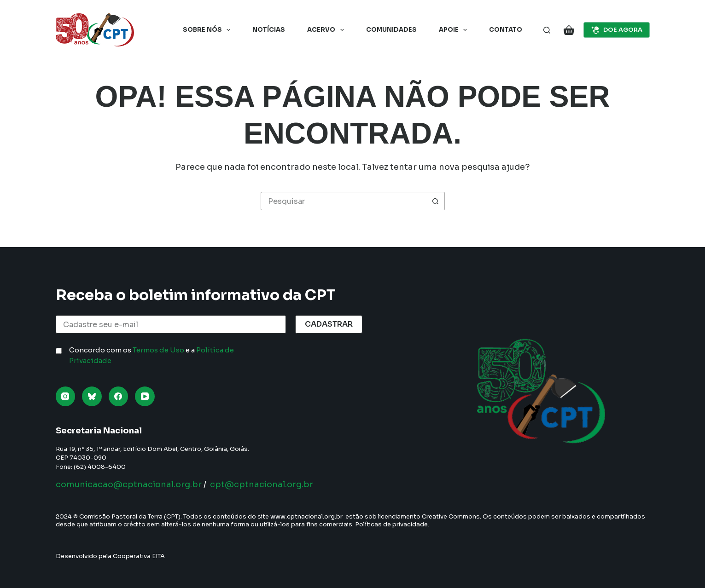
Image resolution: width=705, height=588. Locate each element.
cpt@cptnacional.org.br (262, 484)
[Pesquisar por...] (344, 201)
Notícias (269, 30)
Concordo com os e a (151, 355)
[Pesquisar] (547, 30)
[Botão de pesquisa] (436, 201)
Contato (506, 30)
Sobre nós (209, 30)
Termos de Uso (158, 350)
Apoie (455, 30)
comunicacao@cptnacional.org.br (129, 484)
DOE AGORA (617, 30)
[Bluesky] (92, 396)
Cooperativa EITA (139, 556)
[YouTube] (145, 396)
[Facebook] (119, 396)
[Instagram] (66, 396)
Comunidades (391, 30)
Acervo (327, 30)
